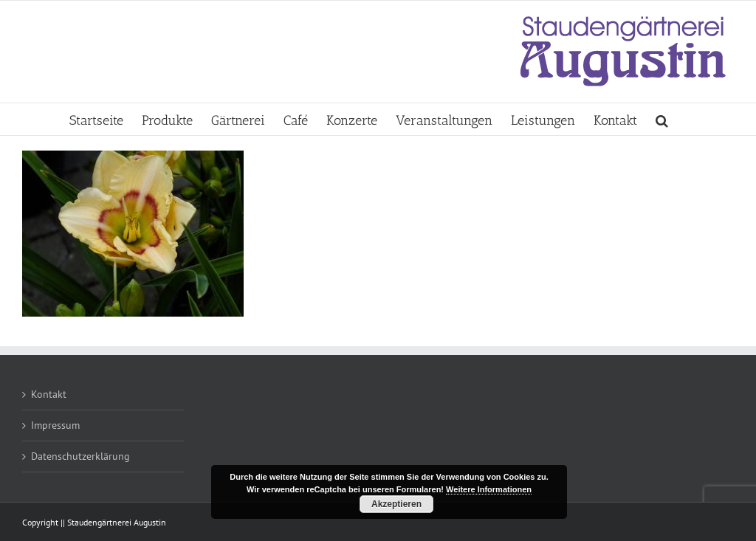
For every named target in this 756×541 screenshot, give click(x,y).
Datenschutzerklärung (80, 456)
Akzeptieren (396, 504)
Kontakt (49, 394)
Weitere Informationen (489, 489)
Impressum (55, 425)
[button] (662, 119)
